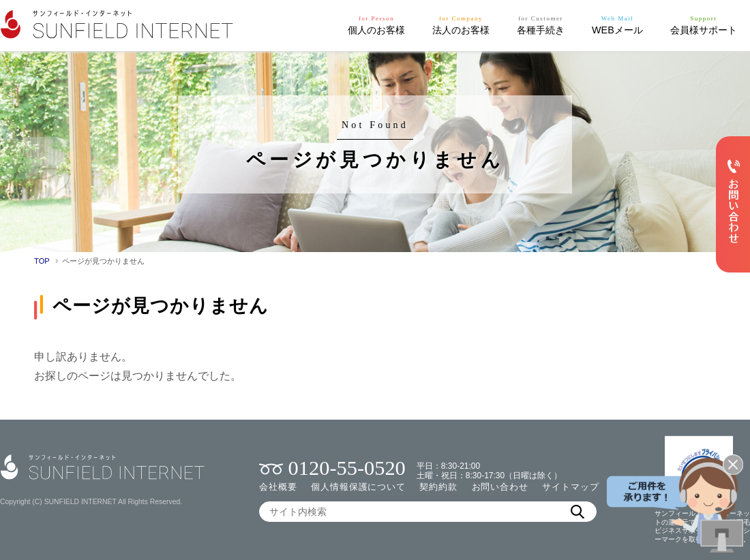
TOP (42, 261)
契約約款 (438, 487)
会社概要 (278, 487)
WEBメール (617, 24)
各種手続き (541, 24)
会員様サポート (704, 24)
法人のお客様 (461, 24)
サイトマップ (570, 487)
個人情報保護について (358, 487)
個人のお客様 (376, 24)
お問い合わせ (500, 487)
